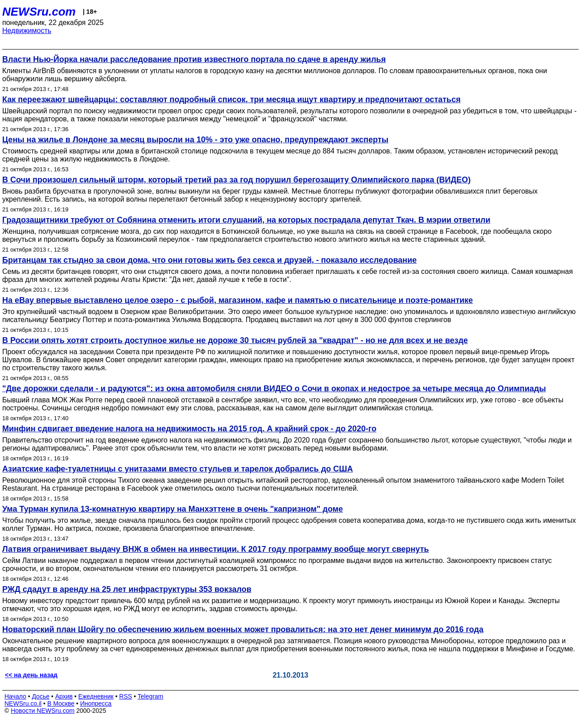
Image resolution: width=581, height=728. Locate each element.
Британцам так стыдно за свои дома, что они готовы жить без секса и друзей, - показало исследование (209, 260)
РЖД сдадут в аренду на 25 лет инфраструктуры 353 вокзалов (127, 589)
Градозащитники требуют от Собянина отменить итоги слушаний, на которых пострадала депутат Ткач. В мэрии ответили (246, 220)
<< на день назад (31, 675)
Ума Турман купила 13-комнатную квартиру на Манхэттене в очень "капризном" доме (173, 509)
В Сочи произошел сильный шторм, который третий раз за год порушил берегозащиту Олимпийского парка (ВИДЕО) (236, 180)
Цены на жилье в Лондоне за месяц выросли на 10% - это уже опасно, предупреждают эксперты (195, 140)
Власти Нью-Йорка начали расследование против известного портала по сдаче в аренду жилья (194, 59)
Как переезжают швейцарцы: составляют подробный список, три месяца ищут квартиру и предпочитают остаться (231, 99)
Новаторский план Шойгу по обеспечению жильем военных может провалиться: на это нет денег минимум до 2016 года (243, 629)
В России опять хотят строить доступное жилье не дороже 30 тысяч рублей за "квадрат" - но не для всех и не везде (235, 340)
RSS (126, 696)
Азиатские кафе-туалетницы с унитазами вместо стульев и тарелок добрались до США (177, 469)
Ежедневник (96, 696)
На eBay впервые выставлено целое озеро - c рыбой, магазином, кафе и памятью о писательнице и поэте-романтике (238, 300)
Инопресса (96, 703)
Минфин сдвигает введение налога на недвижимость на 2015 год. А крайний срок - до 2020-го (189, 429)
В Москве (61, 703)
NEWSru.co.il (23, 703)
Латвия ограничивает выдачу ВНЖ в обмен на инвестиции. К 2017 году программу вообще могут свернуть (216, 549)
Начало (15, 696)
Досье (41, 696)
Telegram (151, 696)
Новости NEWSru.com (43, 711)
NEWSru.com (39, 12)
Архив (64, 696)
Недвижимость (27, 31)
